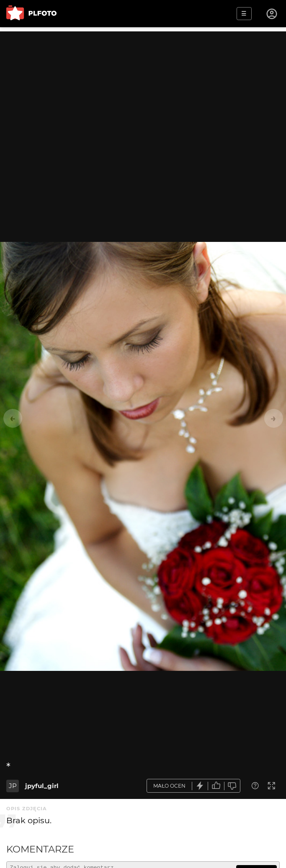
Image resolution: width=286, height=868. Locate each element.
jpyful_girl (42, 786)
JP (13, 786)
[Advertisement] (143, 90)
